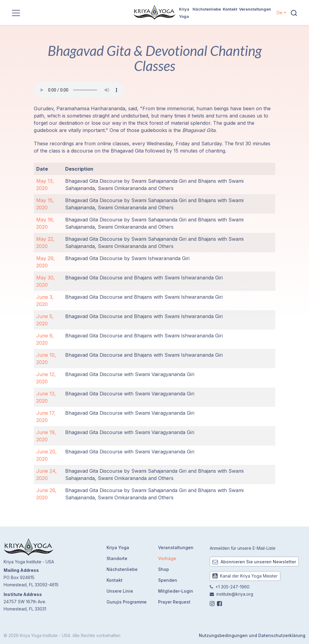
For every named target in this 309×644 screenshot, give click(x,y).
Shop (164, 569)
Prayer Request (174, 602)
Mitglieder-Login (176, 591)
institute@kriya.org (235, 594)
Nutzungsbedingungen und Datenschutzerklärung (252, 635)
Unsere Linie (120, 591)
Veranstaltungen (255, 9)
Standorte (117, 558)
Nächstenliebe (207, 9)
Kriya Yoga (118, 547)
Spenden (168, 580)
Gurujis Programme (127, 602)
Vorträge (167, 558)
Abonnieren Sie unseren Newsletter (254, 562)
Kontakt (230, 9)
